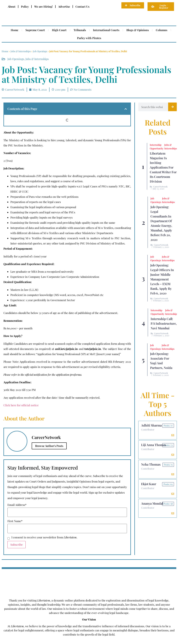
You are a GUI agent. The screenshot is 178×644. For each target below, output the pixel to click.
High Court (59, 30)
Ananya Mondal (152, 503)
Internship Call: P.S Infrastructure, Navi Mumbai (164, 323)
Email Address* (17, 505)
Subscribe (17, 545)
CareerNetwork (160, 187)
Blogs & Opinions (138, 30)
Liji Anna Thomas (154, 445)
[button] (126, 109)
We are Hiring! (43, 6)
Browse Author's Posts (49, 446)
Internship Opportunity (157, 147)
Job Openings (40, 51)
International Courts (106, 30)
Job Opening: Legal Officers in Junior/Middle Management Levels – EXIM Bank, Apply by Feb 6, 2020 (162, 279)
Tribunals (80, 30)
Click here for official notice (21, 405)
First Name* (15, 521)
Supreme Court (35, 30)
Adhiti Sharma (151, 425)
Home (15, 30)
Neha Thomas (151, 464)
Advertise (64, 6)
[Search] (172, 107)
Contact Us (82, 6)
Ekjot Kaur (149, 484)
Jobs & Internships (21, 51)
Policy (25, 6)
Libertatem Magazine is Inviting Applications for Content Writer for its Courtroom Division (163, 167)
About (12, 6)
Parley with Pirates (89, 38)
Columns (162, 30)
